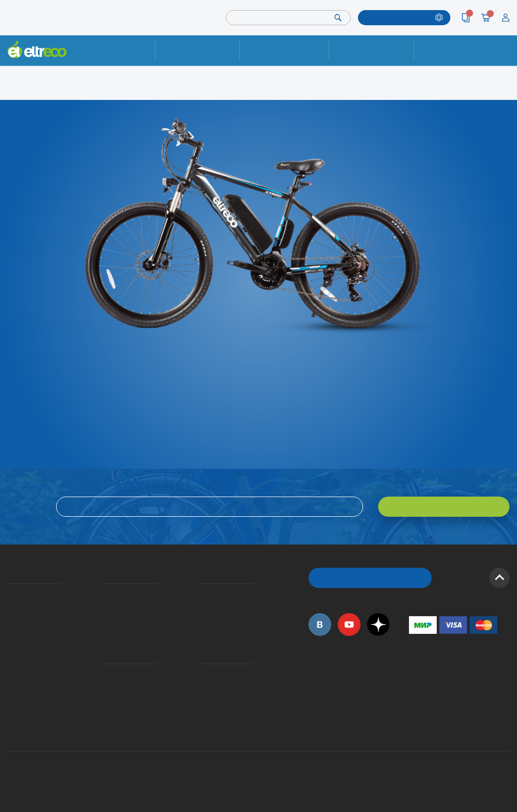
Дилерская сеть (203, 687)
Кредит (105, 620)
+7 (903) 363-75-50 (415, 726)
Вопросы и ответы (203, 594)
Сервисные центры (203, 701)
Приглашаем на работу (11, 674)
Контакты (456, 50)
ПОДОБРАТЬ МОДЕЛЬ (398, 17)
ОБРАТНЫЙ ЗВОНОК (370, 578)
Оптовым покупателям (11, 687)
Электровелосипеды (11, 620)
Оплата (371, 50)
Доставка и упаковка (285, 50)
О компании (9, 594)
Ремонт (197, 50)
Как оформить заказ (204, 607)
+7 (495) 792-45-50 (504, 58)
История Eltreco (10, 607)
